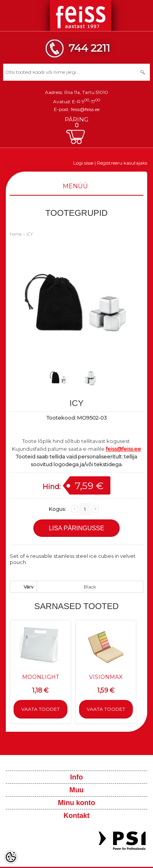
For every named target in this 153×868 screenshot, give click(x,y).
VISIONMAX (106, 677)
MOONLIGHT (40, 677)
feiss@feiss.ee (85, 109)
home (16, 234)
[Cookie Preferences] (11, 857)
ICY (30, 234)
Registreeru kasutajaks (122, 163)
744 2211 (89, 48)
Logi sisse (83, 163)
